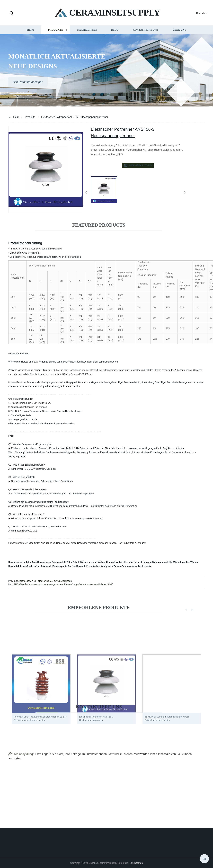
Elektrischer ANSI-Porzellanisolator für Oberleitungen (45, 581)
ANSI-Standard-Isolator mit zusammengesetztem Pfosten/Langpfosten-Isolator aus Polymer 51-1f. (64, 584)
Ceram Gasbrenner (124, 566)
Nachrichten (87, 32)
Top (204, 858)
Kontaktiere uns (146, 32)
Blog (115, 32)
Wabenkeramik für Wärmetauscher (171, 562)
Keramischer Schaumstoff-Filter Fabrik (58, 562)
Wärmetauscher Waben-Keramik (98, 562)
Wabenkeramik (143, 566)
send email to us (138, 165)
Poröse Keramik (77, 566)
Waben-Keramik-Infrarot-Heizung (134, 562)
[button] (11, 13)
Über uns (179, 32)
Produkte (56, 32)
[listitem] (107, 191)
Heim (31, 32)
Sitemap (138, 863)
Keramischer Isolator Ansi (22, 562)
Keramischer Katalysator (100, 566)
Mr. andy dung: (21, 761)
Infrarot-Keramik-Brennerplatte (51, 566)
